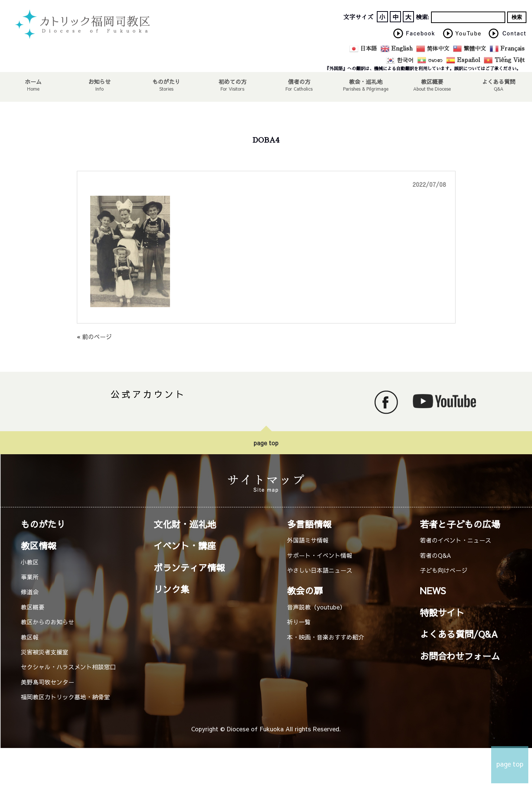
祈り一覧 (299, 622)
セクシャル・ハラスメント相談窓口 (68, 667)
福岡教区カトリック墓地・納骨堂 (65, 697)
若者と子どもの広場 (460, 524)
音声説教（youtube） (316, 607)
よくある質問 (499, 81)
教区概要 (33, 607)
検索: (422, 17)
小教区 (30, 562)
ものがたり (166, 81)
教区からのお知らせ (48, 622)
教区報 (30, 637)
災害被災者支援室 (45, 652)
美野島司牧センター (48, 682)
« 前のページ (94, 336)
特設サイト (442, 612)
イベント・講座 (185, 546)
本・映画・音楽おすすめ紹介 (326, 637)
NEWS (433, 591)
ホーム (33, 81)
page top (266, 443)
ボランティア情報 (189, 568)
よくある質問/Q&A (459, 634)
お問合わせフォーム (460, 656)
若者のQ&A (435, 555)
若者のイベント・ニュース (456, 540)
